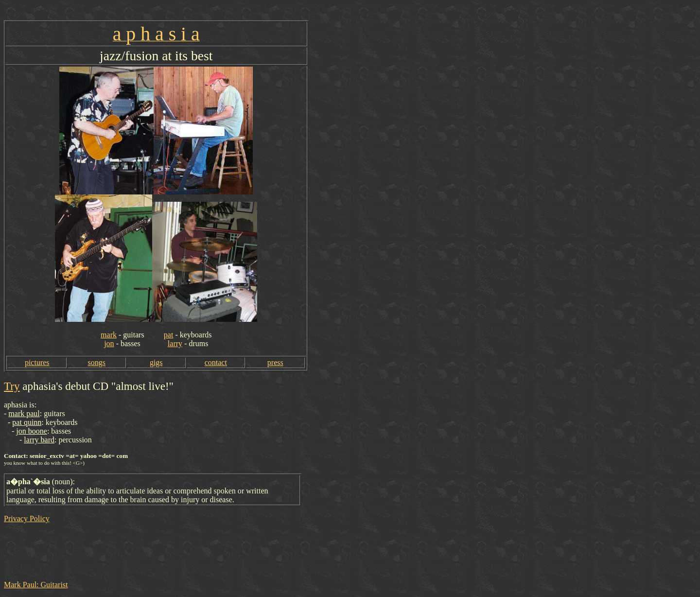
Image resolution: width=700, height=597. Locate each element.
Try (12, 386)
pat (169, 335)
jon (109, 343)
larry (175, 343)
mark (109, 335)
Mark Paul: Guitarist (36, 585)
